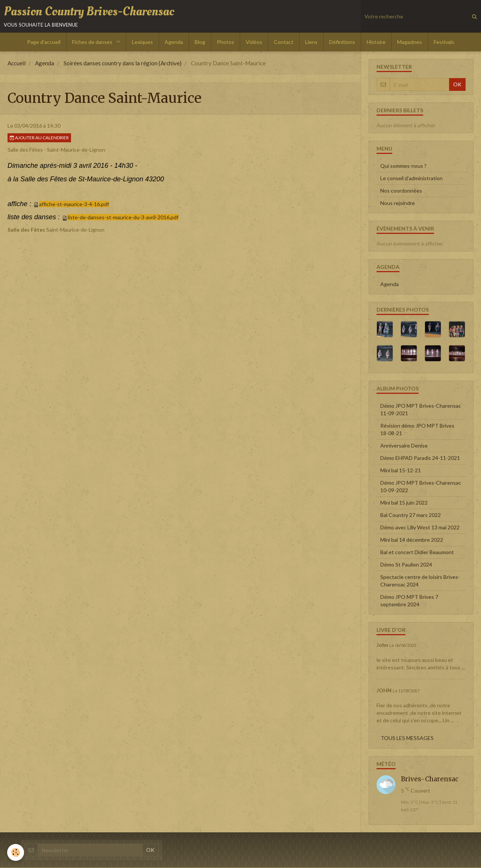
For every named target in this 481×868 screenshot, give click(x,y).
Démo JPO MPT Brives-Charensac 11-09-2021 (421, 410)
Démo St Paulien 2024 (406, 565)
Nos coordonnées (401, 191)
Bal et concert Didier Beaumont (417, 552)
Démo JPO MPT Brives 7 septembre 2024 (409, 601)
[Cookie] (16, 852)
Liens (311, 42)
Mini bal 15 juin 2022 (404, 503)
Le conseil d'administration (411, 179)
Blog (200, 42)
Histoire (376, 42)
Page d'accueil (44, 42)
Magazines (410, 42)
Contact (284, 42)
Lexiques (142, 42)
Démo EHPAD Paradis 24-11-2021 (420, 458)
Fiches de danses (93, 42)
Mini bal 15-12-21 (401, 471)
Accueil (17, 63)
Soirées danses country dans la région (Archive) (123, 63)
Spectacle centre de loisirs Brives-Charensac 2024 (420, 581)
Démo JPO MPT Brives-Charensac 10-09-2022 (421, 487)
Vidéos (254, 42)
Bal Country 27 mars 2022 (411, 515)
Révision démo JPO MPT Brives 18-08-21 (417, 430)
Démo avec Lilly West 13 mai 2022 (420, 528)
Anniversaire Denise (404, 446)
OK (457, 85)
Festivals (444, 42)
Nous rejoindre (398, 203)
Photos (225, 42)
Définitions (342, 42)
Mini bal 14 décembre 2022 (412, 540)
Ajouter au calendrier (39, 138)
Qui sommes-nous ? (403, 166)
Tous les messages (407, 738)
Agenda (174, 42)
